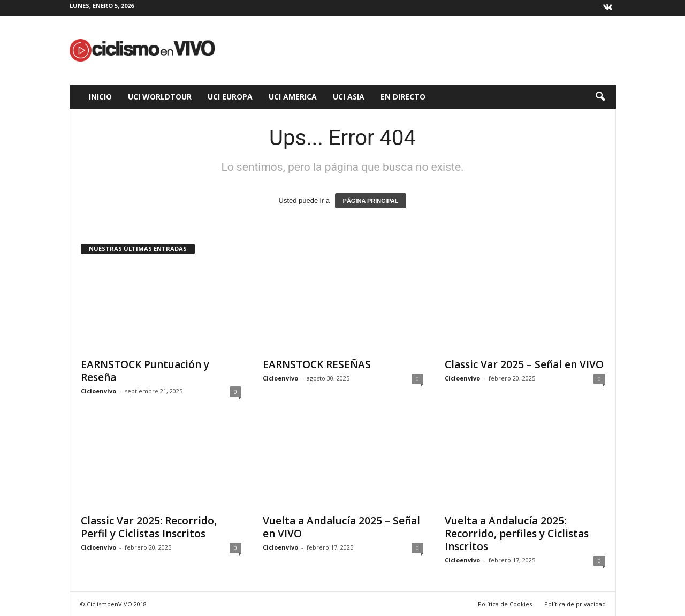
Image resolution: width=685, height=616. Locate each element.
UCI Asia (349, 97)
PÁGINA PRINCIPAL (371, 201)
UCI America (293, 97)
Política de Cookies (505, 604)
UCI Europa (230, 97)
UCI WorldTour (160, 97)
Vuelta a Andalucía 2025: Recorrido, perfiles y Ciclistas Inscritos (517, 534)
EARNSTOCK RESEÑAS (317, 364)
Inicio (100, 97)
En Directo (403, 97)
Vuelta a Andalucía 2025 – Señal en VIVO (341, 527)
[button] (600, 97)
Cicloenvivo (98, 391)
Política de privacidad (575, 604)
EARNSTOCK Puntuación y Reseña (145, 371)
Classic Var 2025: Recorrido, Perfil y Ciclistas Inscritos (149, 527)
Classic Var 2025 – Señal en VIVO (524, 364)
